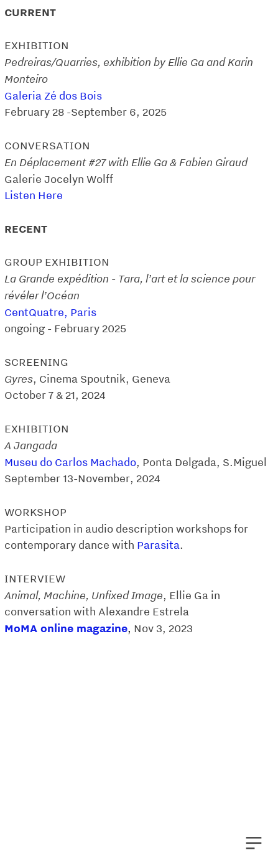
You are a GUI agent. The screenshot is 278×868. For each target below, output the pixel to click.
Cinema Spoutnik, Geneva (105, 379)
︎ (254, 843)
